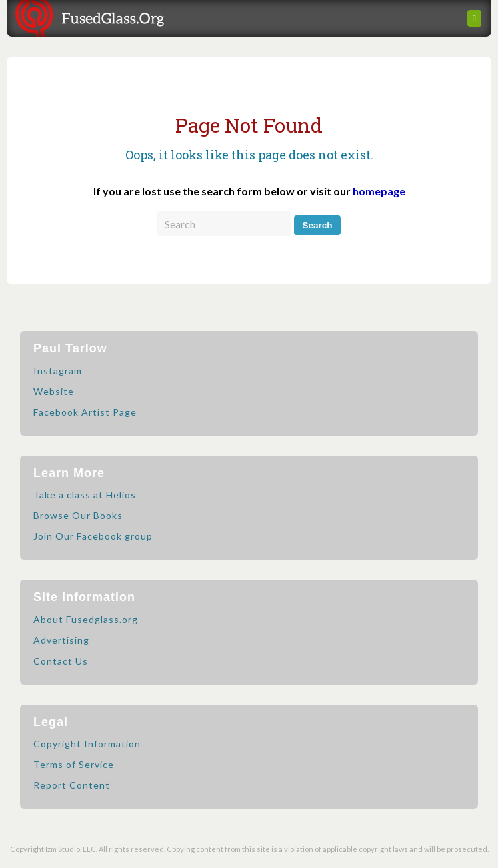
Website (54, 391)
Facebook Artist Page (85, 412)
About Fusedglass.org (86, 619)
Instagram (58, 371)
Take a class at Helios (85, 495)
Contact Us (61, 661)
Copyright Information (87, 744)
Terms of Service (74, 764)
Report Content (72, 785)
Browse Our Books (78, 515)
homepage (379, 191)
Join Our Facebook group (93, 536)
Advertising (61, 640)
